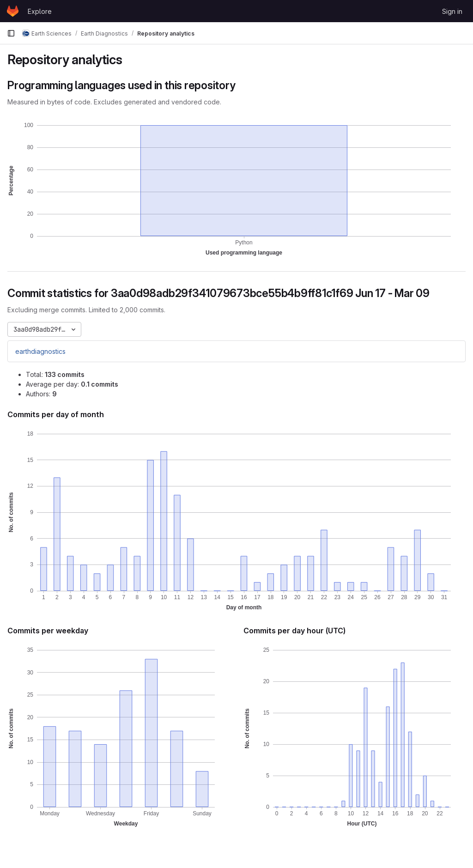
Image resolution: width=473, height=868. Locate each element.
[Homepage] (13, 11)
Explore (40, 11)
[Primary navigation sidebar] (11, 33)
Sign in (452, 11)
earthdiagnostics (40, 351)
